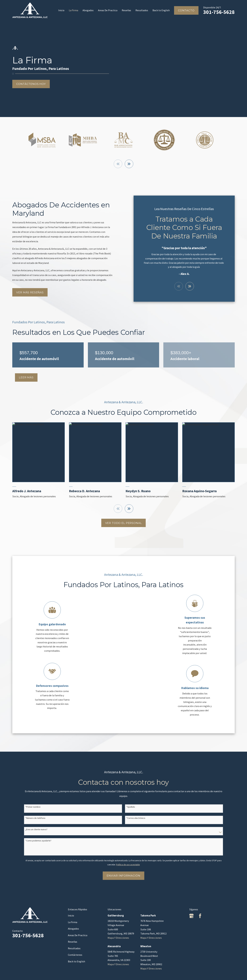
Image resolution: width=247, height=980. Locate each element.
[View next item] (129, 164)
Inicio (71, 916)
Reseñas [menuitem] (126, 10)
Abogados (73, 929)
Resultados (74, 948)
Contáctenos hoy (31, 84)
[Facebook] (200, 916)
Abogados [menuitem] (88, 10)
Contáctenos (75, 955)
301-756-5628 (219, 12)
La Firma (73, 922)
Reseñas (73, 942)
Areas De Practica (78, 935)
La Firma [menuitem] (73, 10)
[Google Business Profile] (191, 916)
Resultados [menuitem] (142, 10)
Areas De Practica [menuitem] (108, 10)
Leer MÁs (26, 377)
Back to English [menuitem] (161, 10)
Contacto (186, 10)
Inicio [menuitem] (61, 10)
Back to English (76, 961)
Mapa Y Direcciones (118, 938)
